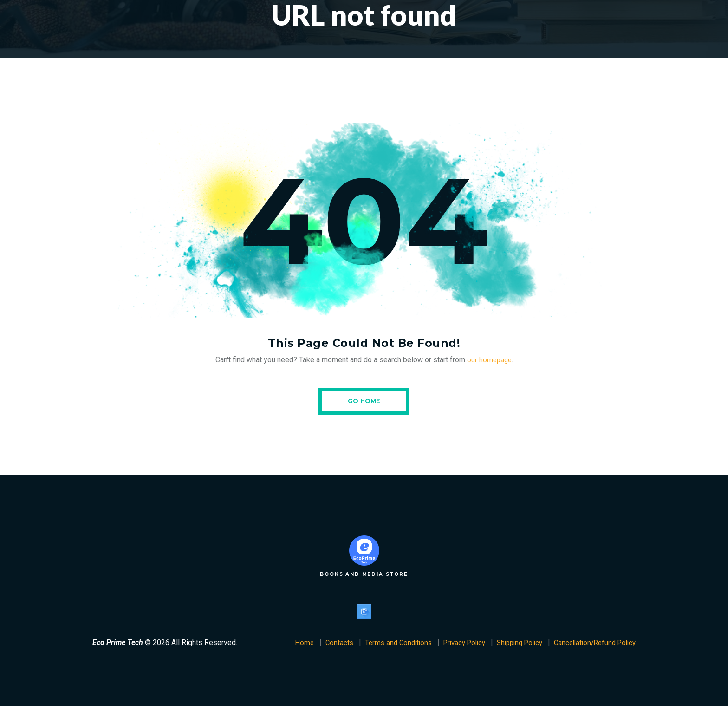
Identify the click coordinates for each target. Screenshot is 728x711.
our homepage (489, 360)
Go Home (364, 403)
